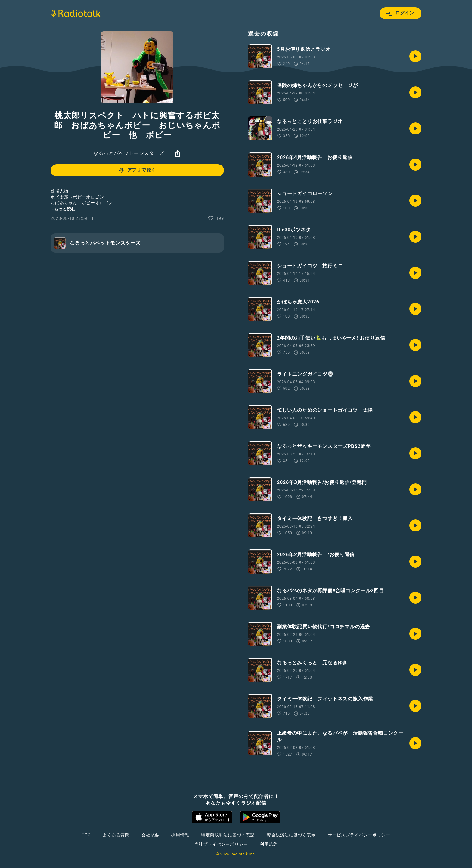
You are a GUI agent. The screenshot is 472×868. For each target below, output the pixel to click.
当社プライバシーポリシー (221, 844)
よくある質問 (116, 835)
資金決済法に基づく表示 (291, 835)
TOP (86, 835)
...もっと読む (63, 209)
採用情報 (180, 835)
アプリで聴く (137, 170)
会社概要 (150, 835)
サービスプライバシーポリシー (359, 835)
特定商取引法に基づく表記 (228, 835)
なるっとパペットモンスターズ (129, 153)
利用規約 (269, 844)
